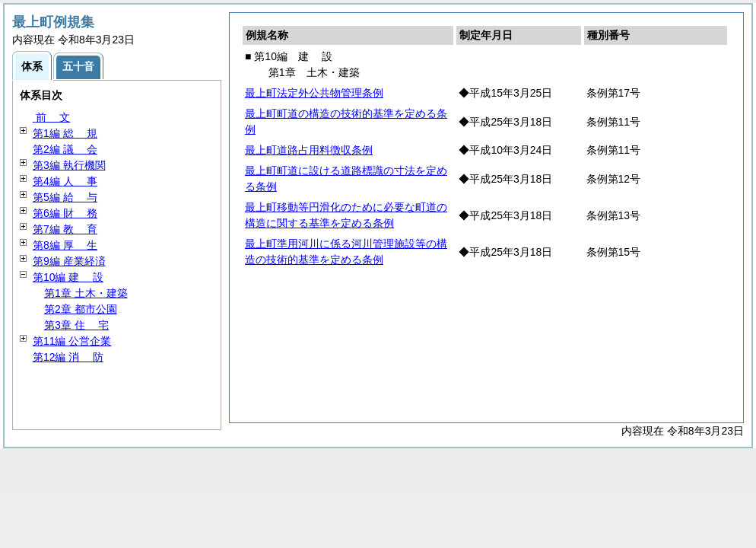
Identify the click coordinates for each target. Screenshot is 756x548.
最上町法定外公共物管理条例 (314, 93)
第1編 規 (65, 133)
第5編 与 (65, 197)
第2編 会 (65, 149)
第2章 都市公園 (81, 309)
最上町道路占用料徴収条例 (309, 150)
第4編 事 (65, 181)
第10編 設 (68, 277)
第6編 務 (65, 213)
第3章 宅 (76, 325)
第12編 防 (68, 357)
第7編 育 (65, 229)
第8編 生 (65, 245)
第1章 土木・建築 (86, 293)
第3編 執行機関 (69, 165)
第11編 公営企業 (72, 341)
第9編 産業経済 (69, 261)
